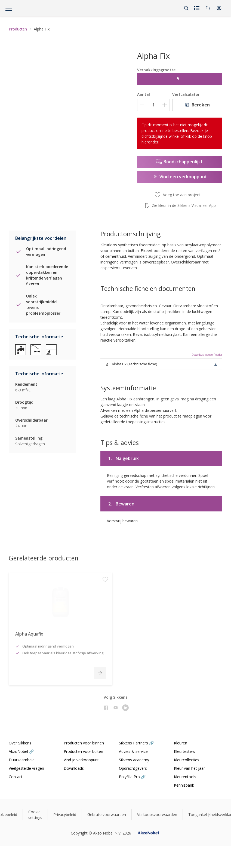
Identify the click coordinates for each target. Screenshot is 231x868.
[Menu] (9, 8)
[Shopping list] (197, 8)
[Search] (186, 8)
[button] (219, 8)
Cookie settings (35, 815)
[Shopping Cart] (208, 8)
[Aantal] (153, 105)
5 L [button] (180, 79)
